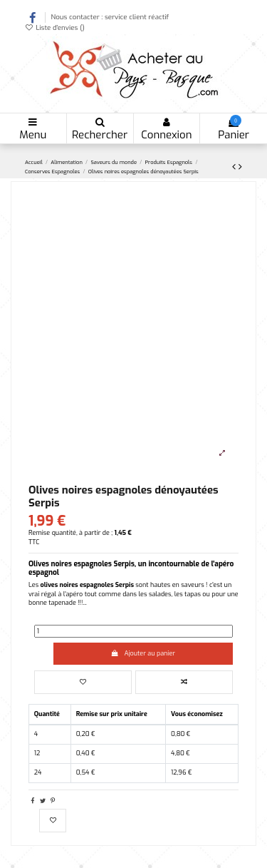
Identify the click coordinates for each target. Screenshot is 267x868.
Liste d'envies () (55, 27)
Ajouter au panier (143, 653)
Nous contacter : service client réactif (110, 17)
